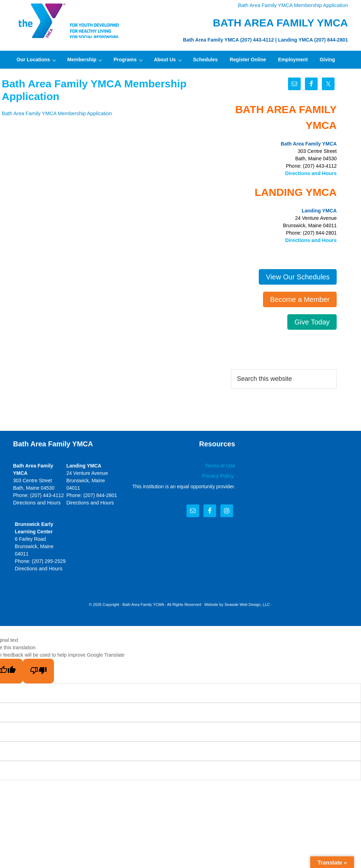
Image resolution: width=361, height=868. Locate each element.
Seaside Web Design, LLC (247, 603)
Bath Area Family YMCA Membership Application (295, 5)
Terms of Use (221, 465)
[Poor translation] (38, 670)
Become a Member (300, 299)
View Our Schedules (298, 276)
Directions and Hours (312, 173)
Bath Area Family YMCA (66, 21)
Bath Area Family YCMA (143, 603)
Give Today (312, 321)
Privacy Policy (219, 475)
